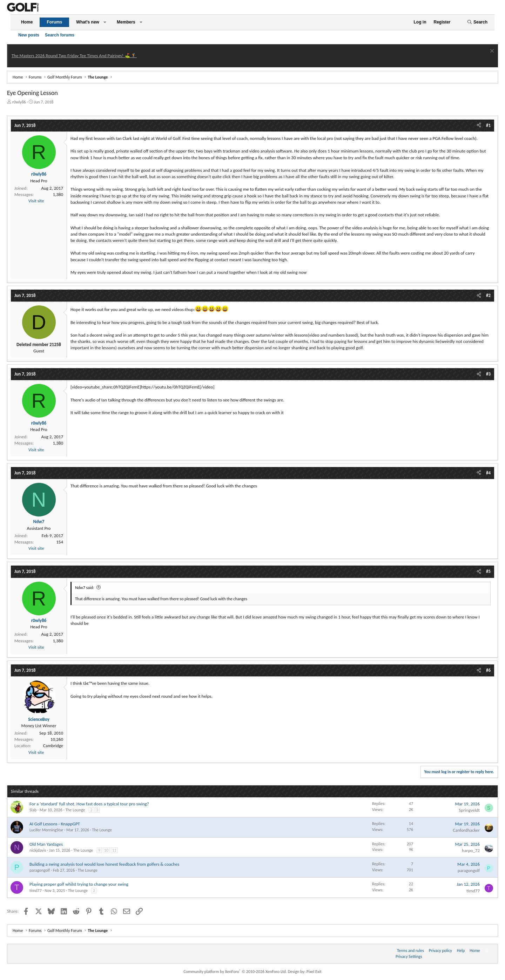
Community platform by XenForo (235, 972)
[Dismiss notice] (491, 52)
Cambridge (53, 746)
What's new (88, 22)
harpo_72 (471, 850)
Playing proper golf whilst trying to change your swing (79, 884)
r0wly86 (19, 102)
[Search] (477, 22)
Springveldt (469, 810)
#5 (488, 571)
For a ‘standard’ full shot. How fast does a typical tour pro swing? (89, 804)
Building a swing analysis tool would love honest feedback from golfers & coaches (104, 864)
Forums (54, 22)
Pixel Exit (314, 972)
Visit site (36, 201)
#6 (488, 670)
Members (126, 22)
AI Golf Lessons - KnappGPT (55, 824)
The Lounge (75, 810)
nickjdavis (38, 850)
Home (27, 22)
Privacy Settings (409, 957)
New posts (29, 35)
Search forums (60, 35)
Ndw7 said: (85, 588)
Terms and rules (410, 951)
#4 (488, 473)
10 (106, 850)
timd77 (36, 891)
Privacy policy (440, 951)
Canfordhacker (466, 830)
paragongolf (40, 870)
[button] (105, 22)
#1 (488, 125)
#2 (488, 295)
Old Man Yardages (46, 844)
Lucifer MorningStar (46, 830)
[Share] (479, 126)
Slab (33, 810)
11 (114, 850)
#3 (488, 374)
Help (461, 951)
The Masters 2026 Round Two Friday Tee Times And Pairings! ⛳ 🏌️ (74, 56)
